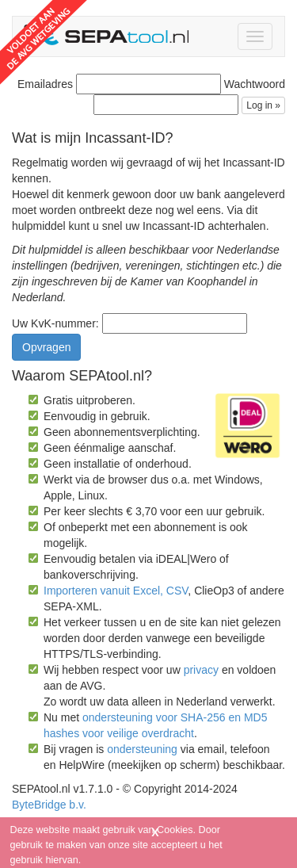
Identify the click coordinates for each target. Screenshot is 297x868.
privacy (201, 670)
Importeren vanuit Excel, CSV (116, 591)
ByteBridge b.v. (49, 805)
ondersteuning (142, 749)
